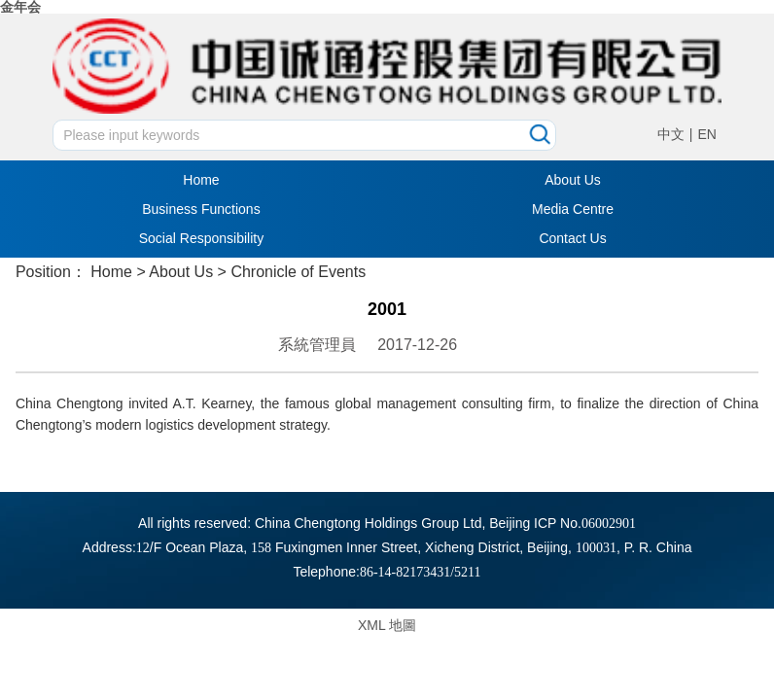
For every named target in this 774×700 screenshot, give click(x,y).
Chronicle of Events (298, 272)
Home (201, 180)
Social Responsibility (201, 238)
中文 (671, 134)
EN (706, 134)
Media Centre (573, 209)
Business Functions (201, 209)
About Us (573, 180)
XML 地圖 (387, 625)
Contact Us (572, 238)
